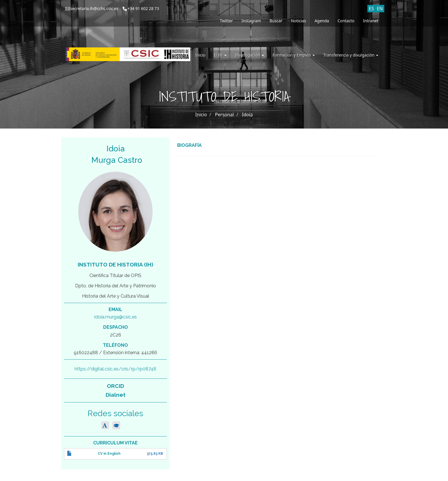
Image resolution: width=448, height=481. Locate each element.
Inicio (200, 55)
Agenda (322, 21)
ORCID (115, 386)
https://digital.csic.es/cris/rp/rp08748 (115, 369)
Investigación (250, 55)
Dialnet (116, 395)
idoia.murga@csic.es (116, 317)
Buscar (276, 21)
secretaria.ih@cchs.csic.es (94, 8)
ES (371, 9)
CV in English (109, 454)
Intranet (371, 21)
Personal (225, 115)
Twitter (226, 21)
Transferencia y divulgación (351, 55)
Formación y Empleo (294, 55)
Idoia (247, 115)
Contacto (346, 21)
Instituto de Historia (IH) (115, 264)
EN (380, 9)
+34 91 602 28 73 (143, 8)
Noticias (298, 21)
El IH (220, 55)
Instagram (251, 21)
